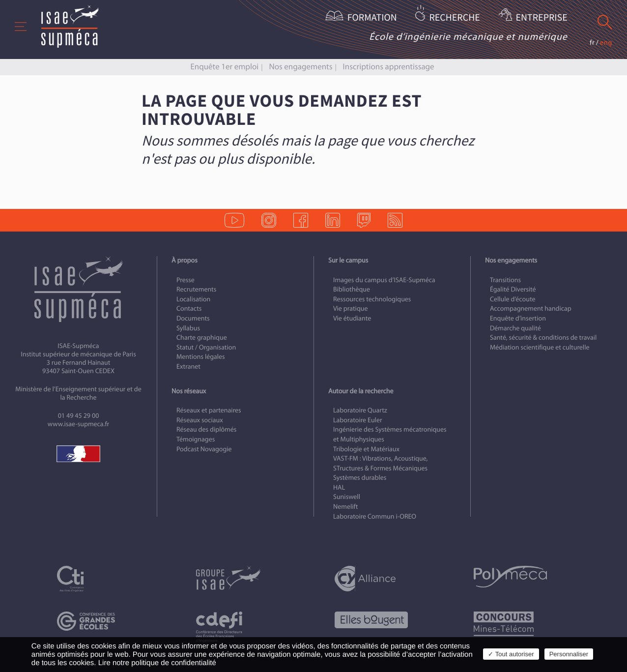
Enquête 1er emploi (224, 67)
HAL (339, 487)
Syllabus (188, 328)
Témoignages (196, 439)
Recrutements (196, 289)
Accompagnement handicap (531, 308)
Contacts (189, 308)
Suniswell (347, 497)
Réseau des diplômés (206, 429)
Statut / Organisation (206, 347)
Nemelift (345, 507)
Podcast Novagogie (204, 449)
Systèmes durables (360, 478)
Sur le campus (348, 260)
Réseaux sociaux (200, 420)
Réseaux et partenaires (209, 410)
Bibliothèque (352, 289)
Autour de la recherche (361, 391)
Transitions (505, 280)
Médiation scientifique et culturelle (540, 347)
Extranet (188, 366)
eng (606, 43)
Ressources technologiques (372, 299)
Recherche (454, 18)
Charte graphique (202, 337)
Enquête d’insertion (518, 318)
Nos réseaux (189, 391)
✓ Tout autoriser (511, 654)
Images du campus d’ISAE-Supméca (384, 280)
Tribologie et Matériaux (366, 449)
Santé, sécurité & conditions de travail (543, 337)
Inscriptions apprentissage (389, 67)
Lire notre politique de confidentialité (157, 663)
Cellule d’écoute (513, 299)
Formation (372, 18)
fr (592, 43)
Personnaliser (569, 654)
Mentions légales (201, 357)
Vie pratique (351, 308)
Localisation (193, 299)
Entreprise (542, 18)
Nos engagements (301, 67)
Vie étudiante (352, 318)
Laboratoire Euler (358, 420)
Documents (193, 318)
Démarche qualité (515, 328)
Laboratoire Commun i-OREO (375, 516)
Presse (185, 280)
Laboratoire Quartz (360, 410)
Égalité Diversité (513, 289)
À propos (185, 260)
